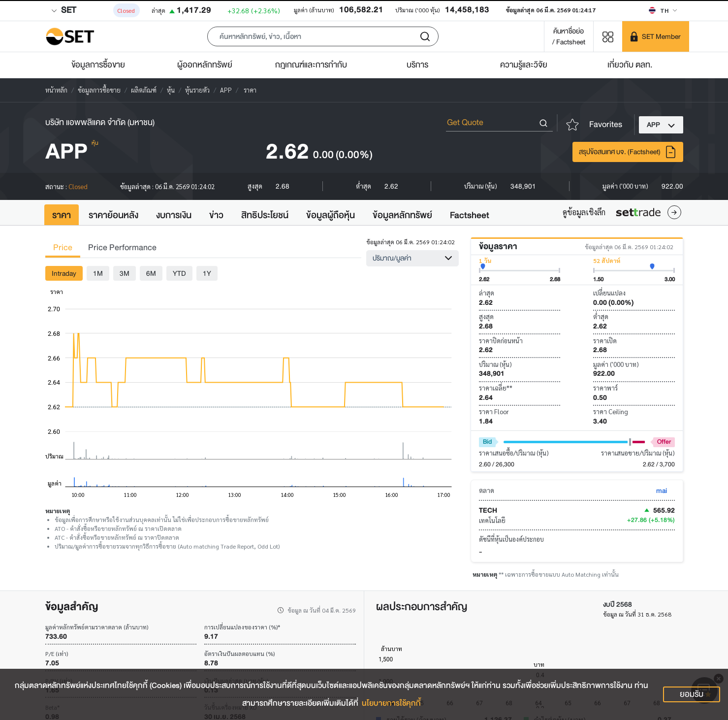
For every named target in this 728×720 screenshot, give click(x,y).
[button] (323, 36)
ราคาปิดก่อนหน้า (501, 341)
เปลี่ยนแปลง (609, 293)
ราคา (62, 215)
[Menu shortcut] (608, 36)
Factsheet (470, 215)
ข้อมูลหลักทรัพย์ (402, 215)
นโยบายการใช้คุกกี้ (391, 703)
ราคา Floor (494, 411)
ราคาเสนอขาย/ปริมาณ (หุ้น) (638, 453)
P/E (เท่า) (57, 654)
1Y (207, 273)
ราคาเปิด (605, 341)
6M (151, 273)
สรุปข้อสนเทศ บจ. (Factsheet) (628, 152)
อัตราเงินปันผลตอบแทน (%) (239, 654)
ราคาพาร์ (605, 388)
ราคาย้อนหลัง (113, 215)
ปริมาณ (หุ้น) (495, 364)
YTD (179, 273)
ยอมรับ (692, 694)
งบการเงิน (174, 215)
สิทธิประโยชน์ (265, 215)
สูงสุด (486, 316)
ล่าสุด (487, 293)
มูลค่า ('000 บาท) (616, 364)
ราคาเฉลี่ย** (496, 388)
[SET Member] (656, 36)
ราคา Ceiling (611, 411)
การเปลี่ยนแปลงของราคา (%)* (242, 627)
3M (125, 273)
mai (662, 491)
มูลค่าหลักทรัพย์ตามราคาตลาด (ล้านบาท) (97, 627)
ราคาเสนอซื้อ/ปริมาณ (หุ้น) (514, 453)
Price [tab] (63, 247)
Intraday (64, 273)
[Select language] (663, 10)
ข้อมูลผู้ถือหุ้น (331, 215)
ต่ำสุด (601, 316)
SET (63, 10)
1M (98, 273)
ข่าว (216, 215)
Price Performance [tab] (122, 247)
